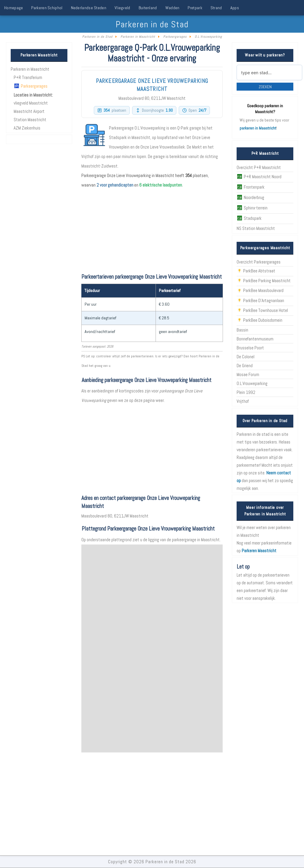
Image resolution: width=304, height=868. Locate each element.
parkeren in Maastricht (258, 128)
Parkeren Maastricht (259, 551)
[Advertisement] (152, 447)
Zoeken (265, 87)
